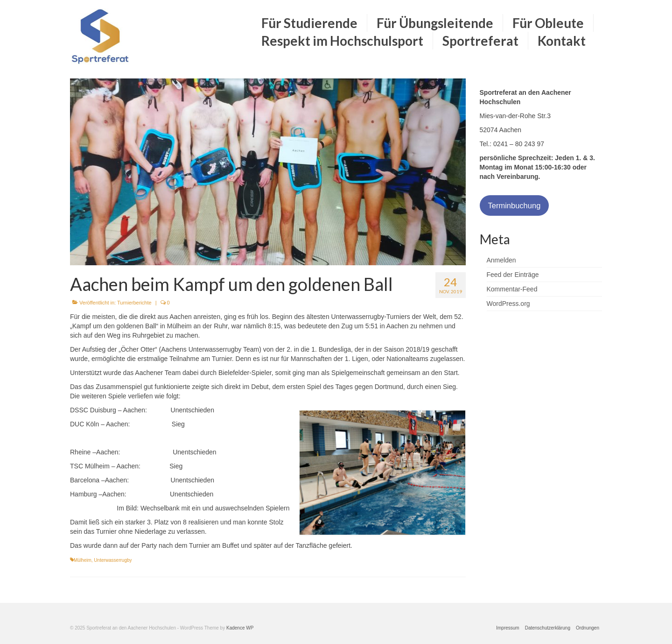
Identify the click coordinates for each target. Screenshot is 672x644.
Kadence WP (240, 628)
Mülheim (83, 560)
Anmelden (501, 260)
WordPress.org (508, 304)
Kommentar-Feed (512, 289)
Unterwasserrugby (113, 560)
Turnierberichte (134, 303)
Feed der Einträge (513, 275)
